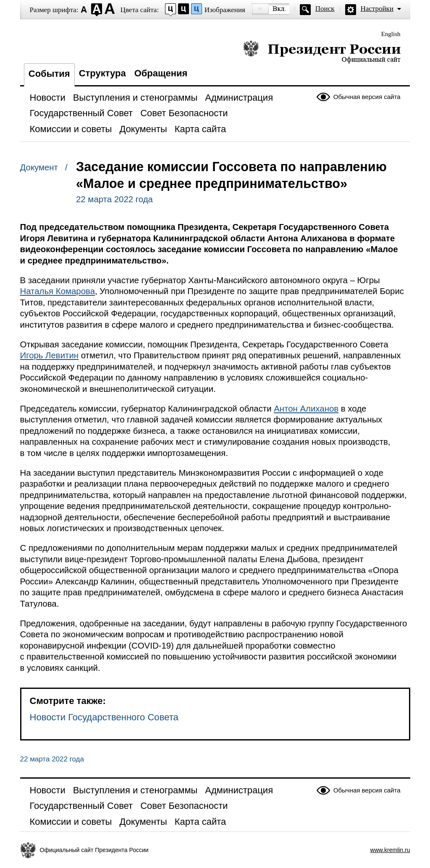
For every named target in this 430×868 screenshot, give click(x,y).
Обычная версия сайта (367, 97)
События (49, 74)
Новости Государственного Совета (104, 717)
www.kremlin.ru (390, 850)
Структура (102, 73)
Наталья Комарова (58, 291)
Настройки (377, 9)
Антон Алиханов (306, 409)
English (391, 34)
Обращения (161, 73)
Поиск (325, 9)
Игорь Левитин (50, 355)
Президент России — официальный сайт (322, 51)
